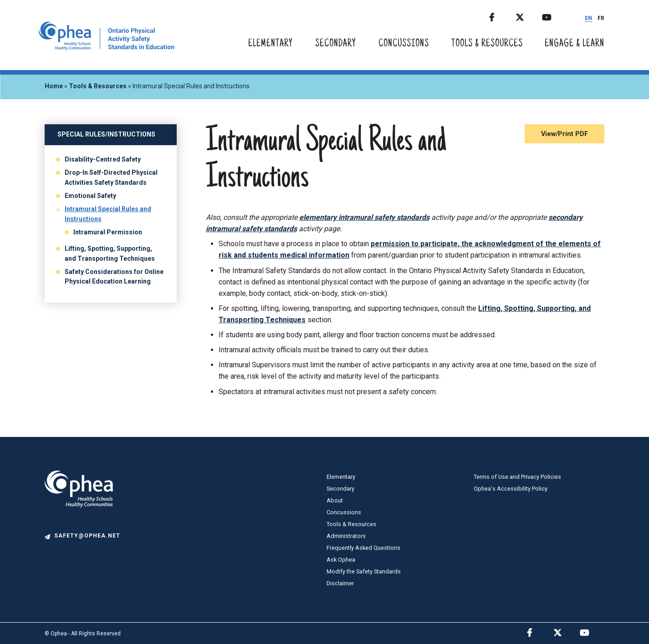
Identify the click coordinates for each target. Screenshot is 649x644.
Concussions (404, 44)
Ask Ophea (341, 560)
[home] (107, 48)
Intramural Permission (108, 232)
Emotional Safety (90, 196)
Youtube (554, 16)
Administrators (346, 536)
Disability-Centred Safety (103, 159)
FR (601, 18)
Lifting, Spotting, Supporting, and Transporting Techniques (110, 254)
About (335, 500)
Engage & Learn (575, 44)
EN (588, 18)
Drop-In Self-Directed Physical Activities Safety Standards (111, 177)
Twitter (528, 16)
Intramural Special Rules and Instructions (108, 214)
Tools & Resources (487, 44)
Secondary (336, 44)
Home (54, 86)
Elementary (271, 44)
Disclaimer (340, 583)
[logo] (79, 527)
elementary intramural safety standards (364, 217)
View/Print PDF (565, 134)
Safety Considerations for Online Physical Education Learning (114, 277)
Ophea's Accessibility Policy (511, 489)
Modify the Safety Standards (364, 571)
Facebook (501, 16)
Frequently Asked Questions (363, 548)
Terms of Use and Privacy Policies (517, 477)
